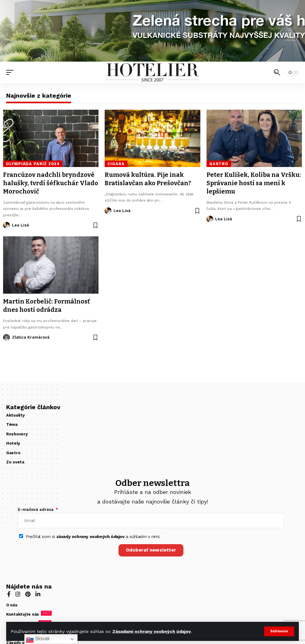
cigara (116, 164)
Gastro (219, 164)
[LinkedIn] (38, 595)
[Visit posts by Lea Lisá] (6, 224)
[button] (279, 631)
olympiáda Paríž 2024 (33, 164)
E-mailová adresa (36, 509)
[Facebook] (9, 595)
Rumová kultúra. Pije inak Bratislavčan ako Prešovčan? (148, 179)
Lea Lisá (20, 224)
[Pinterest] (28, 595)
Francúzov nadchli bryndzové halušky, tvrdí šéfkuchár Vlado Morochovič (51, 183)
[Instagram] (18, 595)
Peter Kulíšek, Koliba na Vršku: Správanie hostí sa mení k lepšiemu (254, 183)
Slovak (38, 639)
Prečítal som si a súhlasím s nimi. (93, 537)
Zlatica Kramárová (31, 336)
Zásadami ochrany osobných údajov (152, 631)
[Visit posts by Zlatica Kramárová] (6, 336)
